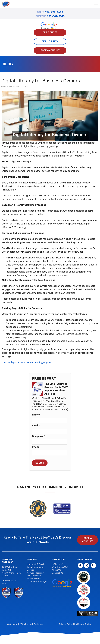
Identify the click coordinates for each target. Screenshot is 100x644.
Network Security (35, 573)
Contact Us (57, 573)
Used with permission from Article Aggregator (27, 362)
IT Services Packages (37, 581)
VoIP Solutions (34, 576)
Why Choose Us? (60, 567)
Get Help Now (50, 41)
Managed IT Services (37, 564)
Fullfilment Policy (83, 624)
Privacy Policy (66, 624)
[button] (96, 4)
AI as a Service (34, 579)
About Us (56, 570)
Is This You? (58, 564)
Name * (36, 415)
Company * (38, 436)
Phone (36, 447)
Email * (36, 426)
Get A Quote (50, 32)
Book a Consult (50, 50)
